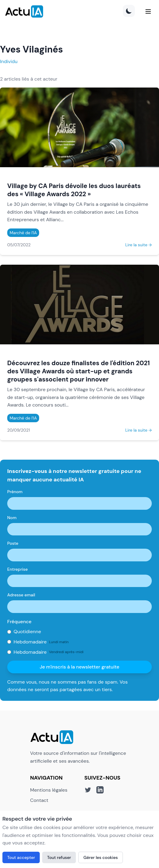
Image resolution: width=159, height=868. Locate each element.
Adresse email (21, 595)
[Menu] (148, 11)
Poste (13, 543)
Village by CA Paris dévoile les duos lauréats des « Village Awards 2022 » (74, 190)
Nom (12, 518)
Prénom (15, 492)
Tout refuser (59, 857)
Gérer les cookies (101, 857)
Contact (39, 800)
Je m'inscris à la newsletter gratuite (80, 667)
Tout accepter (21, 857)
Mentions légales (49, 790)
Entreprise (17, 569)
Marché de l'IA (23, 233)
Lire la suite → (139, 245)
